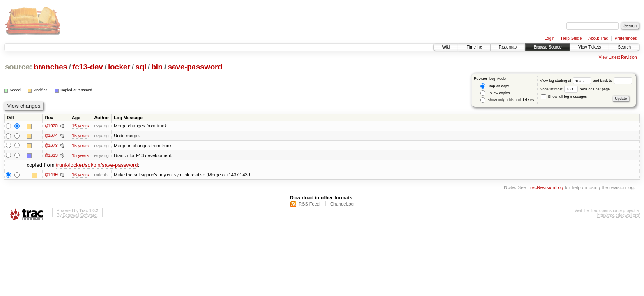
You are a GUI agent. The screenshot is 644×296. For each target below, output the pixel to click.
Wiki (446, 47)
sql (140, 67)
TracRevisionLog (545, 188)
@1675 (51, 126)
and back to (613, 81)
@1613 (51, 155)
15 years (80, 126)
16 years (80, 175)
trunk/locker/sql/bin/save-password (97, 165)
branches (51, 67)
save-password (195, 67)
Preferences (626, 38)
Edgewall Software (79, 216)
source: (18, 67)
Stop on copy (494, 86)
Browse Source (547, 47)
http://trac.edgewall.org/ (619, 216)
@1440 (51, 175)
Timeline (474, 47)
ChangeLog (342, 204)
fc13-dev (87, 67)
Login (550, 38)
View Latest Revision (618, 57)
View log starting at (567, 81)
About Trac (598, 38)
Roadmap (508, 47)
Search (624, 47)
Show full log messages (564, 97)
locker (119, 67)
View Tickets (590, 47)
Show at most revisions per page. (576, 89)
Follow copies (495, 93)
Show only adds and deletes (507, 100)
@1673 (51, 146)
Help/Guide (571, 38)
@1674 (51, 136)
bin (157, 67)
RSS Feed (309, 204)
